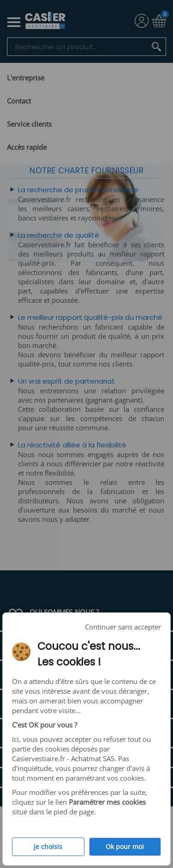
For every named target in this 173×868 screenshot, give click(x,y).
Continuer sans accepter (123, 627)
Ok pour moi (125, 847)
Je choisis (48, 847)
